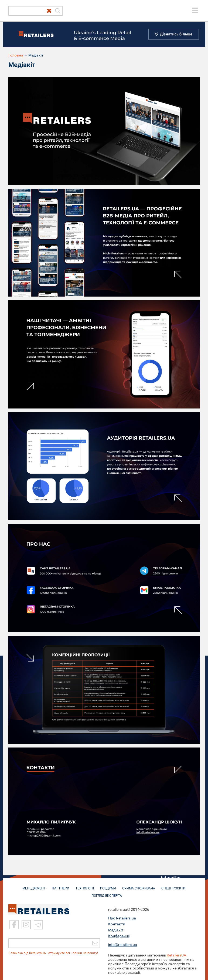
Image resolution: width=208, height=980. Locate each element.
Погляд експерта (107, 893)
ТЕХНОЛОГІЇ (85, 886)
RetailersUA (176, 955)
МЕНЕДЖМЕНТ (34, 886)
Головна (16, 55)
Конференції (119, 936)
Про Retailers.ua (122, 918)
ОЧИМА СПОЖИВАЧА (139, 886)
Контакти (117, 924)
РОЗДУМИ (108, 886)
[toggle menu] (195, 10)
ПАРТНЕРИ (61, 886)
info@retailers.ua (123, 945)
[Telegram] (38, 925)
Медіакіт (116, 930)
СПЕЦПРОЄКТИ (173, 886)
